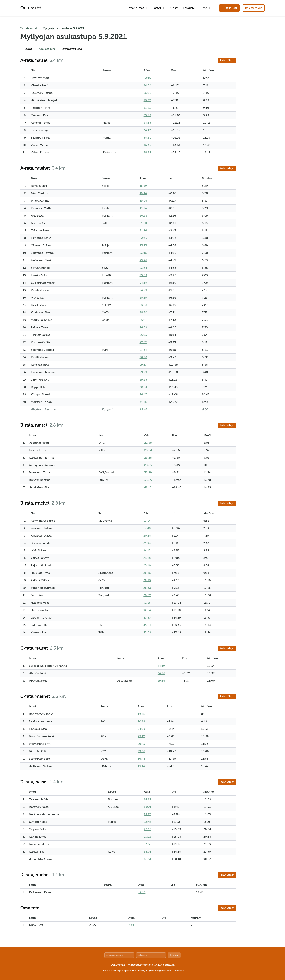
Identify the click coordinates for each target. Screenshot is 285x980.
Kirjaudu (174, 955)
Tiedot (28, 49)
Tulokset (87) (46, 49)
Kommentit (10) (71, 49)
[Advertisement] (254, 81)
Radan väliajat (227, 61)
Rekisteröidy (253, 8)
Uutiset (174, 8)
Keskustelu (190, 8)
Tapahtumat (137, 8)
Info (206, 8)
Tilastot (158, 8)
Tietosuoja (178, 971)
